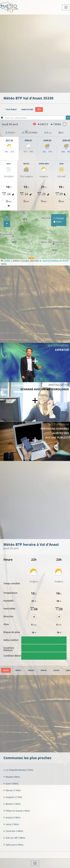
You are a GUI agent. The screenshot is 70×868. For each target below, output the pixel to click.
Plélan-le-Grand (17, 811)
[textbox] (37, 118)
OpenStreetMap (51, 261)
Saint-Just (13, 845)
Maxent (12, 777)
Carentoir (13, 831)
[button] (14, 239)
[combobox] (37, 118)
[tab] (6, 670)
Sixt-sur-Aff (14, 838)
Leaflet (6, 261)
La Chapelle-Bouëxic (18, 770)
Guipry (12, 817)
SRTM (65, 261)
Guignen (13, 797)
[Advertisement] (35, 53)
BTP (39, 109)
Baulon (12, 804)
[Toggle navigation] (66, 7)
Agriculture (27, 109)
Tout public (11, 109)
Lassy (11, 824)
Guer (11, 784)
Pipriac (12, 790)
